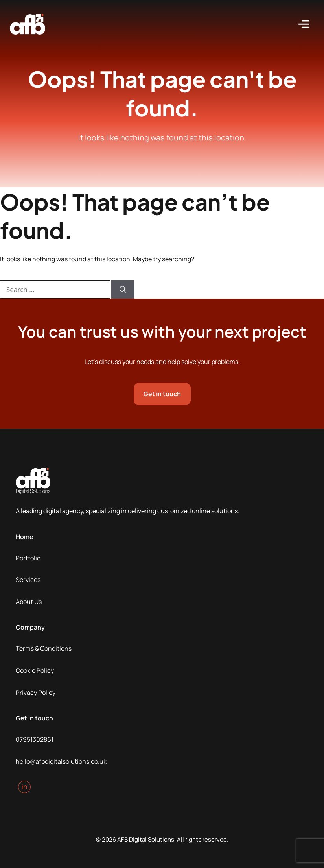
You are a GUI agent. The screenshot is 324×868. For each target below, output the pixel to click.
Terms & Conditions (44, 648)
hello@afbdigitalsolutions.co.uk (61, 761)
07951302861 (35, 739)
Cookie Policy (35, 670)
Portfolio (28, 558)
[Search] (123, 290)
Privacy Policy (36, 693)
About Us (29, 602)
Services (28, 580)
